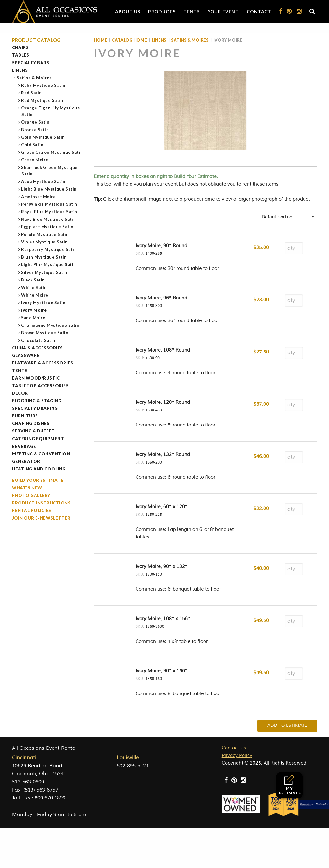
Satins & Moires (34, 78)
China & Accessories (37, 348)
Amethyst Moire (39, 197)
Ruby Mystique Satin (43, 85)
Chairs (20, 47)
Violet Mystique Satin (45, 242)
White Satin (34, 287)
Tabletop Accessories (40, 386)
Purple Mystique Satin (45, 234)
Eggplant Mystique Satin (47, 227)
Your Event (223, 11)
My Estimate (290, 785)
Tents (192, 11)
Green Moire (35, 160)
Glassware (26, 355)
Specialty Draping (35, 408)
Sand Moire (33, 318)
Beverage (24, 446)
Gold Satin (32, 145)
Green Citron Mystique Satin (52, 152)
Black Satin (33, 280)
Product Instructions (41, 503)
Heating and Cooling (39, 469)
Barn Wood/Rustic (36, 378)
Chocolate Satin (38, 340)
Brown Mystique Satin (45, 333)
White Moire (35, 295)
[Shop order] (287, 217)
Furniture (25, 416)
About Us (128, 11)
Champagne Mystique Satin (50, 325)
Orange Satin (35, 122)
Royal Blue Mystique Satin (49, 212)
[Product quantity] (294, 248)
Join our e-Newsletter (41, 518)
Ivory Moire (34, 310)
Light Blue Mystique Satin (49, 189)
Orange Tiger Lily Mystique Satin (51, 111)
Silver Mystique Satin (44, 272)
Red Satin (32, 93)
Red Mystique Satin (42, 100)
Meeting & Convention (41, 454)
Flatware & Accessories (42, 363)
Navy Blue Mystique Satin (49, 219)
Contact (259, 11)
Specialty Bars (31, 63)
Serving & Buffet (33, 431)
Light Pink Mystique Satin (49, 264)
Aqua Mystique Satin (43, 181)
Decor (20, 393)
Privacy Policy (237, 756)
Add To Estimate (287, 725)
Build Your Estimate (38, 480)
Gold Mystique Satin (43, 137)
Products (162, 11)
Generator (26, 461)
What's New (27, 488)
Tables (20, 55)
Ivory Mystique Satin (43, 303)
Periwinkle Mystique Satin (49, 204)
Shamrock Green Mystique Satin (50, 171)
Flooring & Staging (37, 401)
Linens (20, 70)
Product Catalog (36, 40)
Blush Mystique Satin (44, 257)
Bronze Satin (35, 130)
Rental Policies (32, 510)
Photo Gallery (31, 495)
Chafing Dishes (31, 423)
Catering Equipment (38, 439)
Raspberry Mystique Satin (49, 249)
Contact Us (234, 748)
